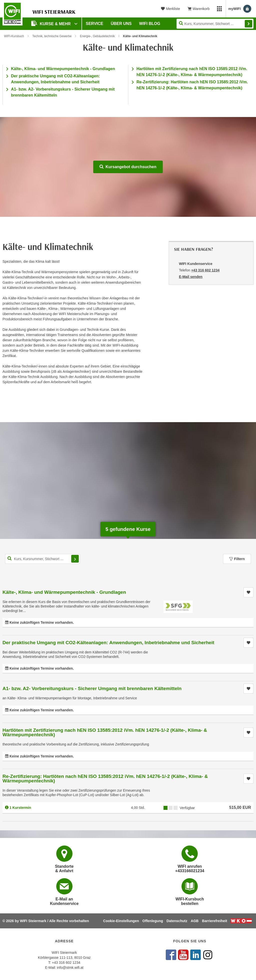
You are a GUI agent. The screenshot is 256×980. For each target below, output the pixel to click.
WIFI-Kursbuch (14, 36)
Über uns (121, 24)
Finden (248, 24)
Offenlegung (153, 921)
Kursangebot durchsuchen (128, 167)
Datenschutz (177, 921)
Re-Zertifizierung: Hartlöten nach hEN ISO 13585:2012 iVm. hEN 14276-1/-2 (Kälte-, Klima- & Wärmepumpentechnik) (105, 779)
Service (94, 24)
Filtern (237, 559)
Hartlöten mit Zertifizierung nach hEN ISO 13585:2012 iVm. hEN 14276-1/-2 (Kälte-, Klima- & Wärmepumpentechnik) (105, 732)
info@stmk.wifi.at (70, 968)
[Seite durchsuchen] (215, 24)
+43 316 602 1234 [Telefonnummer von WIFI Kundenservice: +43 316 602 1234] (205, 270)
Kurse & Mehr (51, 23)
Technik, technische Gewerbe (52, 36)
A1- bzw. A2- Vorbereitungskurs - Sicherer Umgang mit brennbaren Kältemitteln (92, 688)
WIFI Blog (150, 24)
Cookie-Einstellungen (121, 921)
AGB (195, 921)
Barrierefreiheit (214, 921)
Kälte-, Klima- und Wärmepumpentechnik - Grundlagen (63, 69)
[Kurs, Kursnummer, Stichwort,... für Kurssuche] (42, 559)
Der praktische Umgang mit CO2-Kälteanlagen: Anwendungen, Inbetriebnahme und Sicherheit (108, 643)
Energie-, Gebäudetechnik (97, 36)
